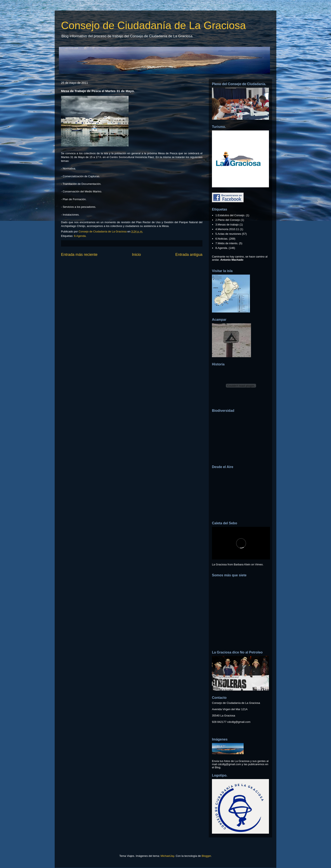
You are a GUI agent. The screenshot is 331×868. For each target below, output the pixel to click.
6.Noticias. (222, 239)
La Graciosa (219, 564)
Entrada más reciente (79, 255)
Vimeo (259, 564)
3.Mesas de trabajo (227, 225)
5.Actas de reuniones (228, 234)
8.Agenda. (80, 236)
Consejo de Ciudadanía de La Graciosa (153, 25)
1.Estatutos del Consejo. (230, 215)
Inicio (136, 255)
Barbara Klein (242, 564)
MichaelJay (167, 856)
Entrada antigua (189, 255)
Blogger (206, 856)
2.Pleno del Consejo (228, 220)
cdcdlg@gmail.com (239, 722)
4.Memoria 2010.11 (227, 229)
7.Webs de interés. (227, 243)
